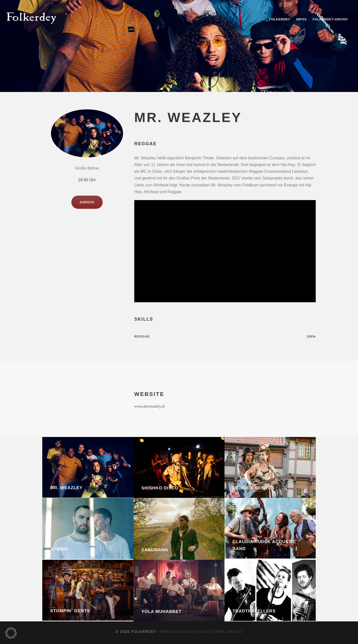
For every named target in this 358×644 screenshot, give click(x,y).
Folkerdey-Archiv (330, 19)
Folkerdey (280, 19)
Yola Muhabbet (162, 612)
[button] (11, 633)
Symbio (59, 549)
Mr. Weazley (66, 488)
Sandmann (155, 550)
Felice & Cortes (253, 488)
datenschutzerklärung (214, 632)
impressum (172, 632)
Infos (301, 19)
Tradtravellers (254, 611)
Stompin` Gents (70, 611)
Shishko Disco (160, 488)
